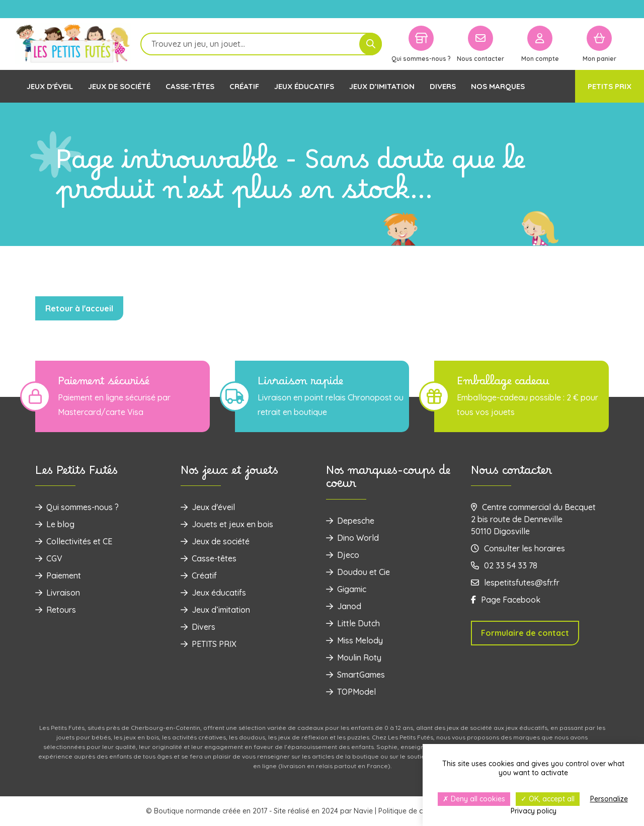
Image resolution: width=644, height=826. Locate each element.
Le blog (55, 524)
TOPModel (351, 692)
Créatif (244, 86)
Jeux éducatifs (304, 86)
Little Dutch (353, 623)
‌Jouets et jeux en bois (227, 524)
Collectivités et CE (74, 541)
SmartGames (355, 675)
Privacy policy (534, 811)
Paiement (58, 575)
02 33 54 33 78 (504, 565)
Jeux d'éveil (50, 86)
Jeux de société (119, 86)
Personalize (609, 799)
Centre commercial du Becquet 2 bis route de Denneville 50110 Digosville (533, 519)
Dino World (352, 538)
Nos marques (498, 86)
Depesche (350, 521)
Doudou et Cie (358, 572)
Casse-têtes (190, 86)
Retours (56, 610)
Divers (443, 86)
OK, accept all (548, 799)
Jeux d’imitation (382, 86)
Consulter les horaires (518, 548)
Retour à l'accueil (79, 308)
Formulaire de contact (525, 633)
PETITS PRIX (610, 86)
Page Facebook (506, 600)
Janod (344, 606)
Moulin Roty (354, 657)
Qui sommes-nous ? (77, 507)
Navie (363, 811)
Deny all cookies (474, 799)
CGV (49, 558)
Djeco (343, 555)
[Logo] (73, 44)
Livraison (58, 593)
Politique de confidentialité (422, 811)
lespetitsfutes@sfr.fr (515, 583)
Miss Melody (354, 640)
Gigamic (346, 589)
